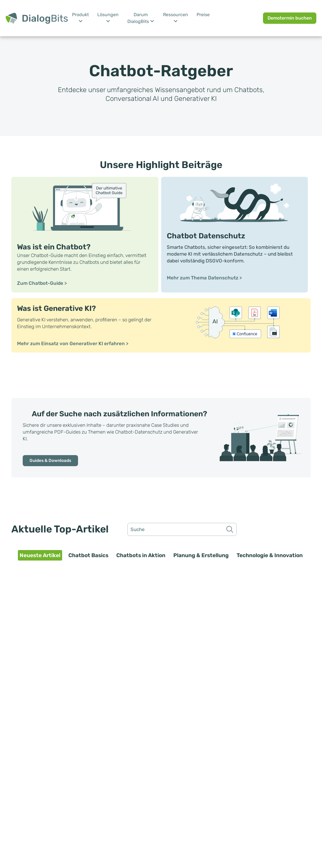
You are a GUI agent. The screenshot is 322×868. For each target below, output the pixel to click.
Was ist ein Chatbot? (54, 247)
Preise (203, 15)
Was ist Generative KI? (56, 308)
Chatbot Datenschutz (206, 236)
